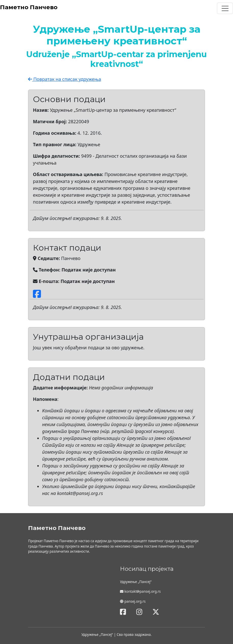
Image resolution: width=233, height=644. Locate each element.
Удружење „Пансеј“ (97, 635)
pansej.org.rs (135, 601)
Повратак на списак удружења (65, 79)
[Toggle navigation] (225, 8)
